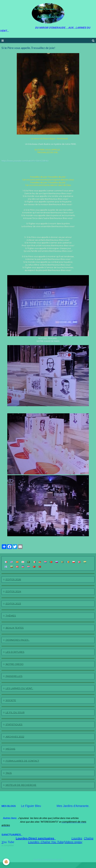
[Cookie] (6, 862)
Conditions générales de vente (48, 859)
